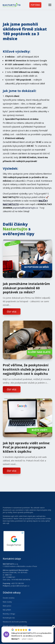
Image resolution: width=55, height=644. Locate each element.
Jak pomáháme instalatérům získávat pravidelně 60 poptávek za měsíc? (26, 288)
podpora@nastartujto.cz (20, 586)
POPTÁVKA (35, 5)
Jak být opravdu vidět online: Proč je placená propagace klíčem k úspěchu (26, 447)
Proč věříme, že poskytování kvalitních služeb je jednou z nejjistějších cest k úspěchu (26, 369)
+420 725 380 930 (17, 583)
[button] (53, 627)
